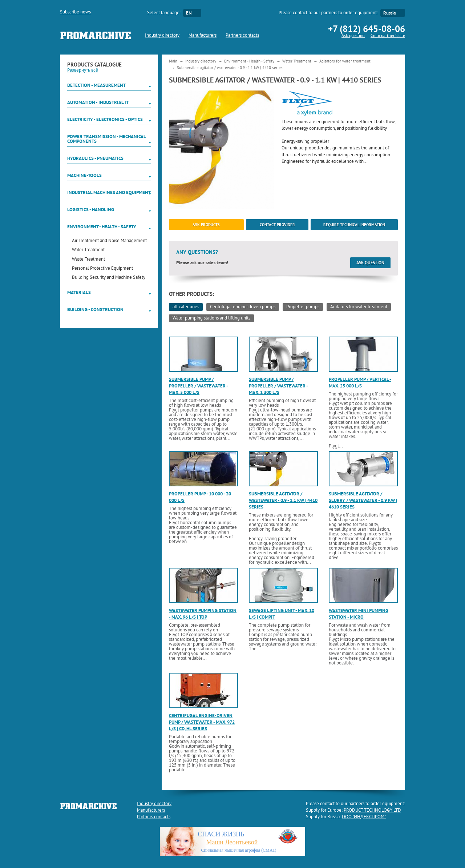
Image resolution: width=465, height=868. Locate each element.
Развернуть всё (83, 71)
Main (173, 61)
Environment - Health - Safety (102, 227)
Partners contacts (242, 36)
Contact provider (277, 225)
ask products (206, 225)
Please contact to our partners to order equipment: (328, 13)
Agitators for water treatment (345, 61)
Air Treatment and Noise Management (109, 241)
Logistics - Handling (91, 210)
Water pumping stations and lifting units (211, 318)
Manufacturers (203, 36)
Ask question (353, 36)
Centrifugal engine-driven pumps (243, 307)
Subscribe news (75, 12)
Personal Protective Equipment (102, 269)
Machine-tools (84, 175)
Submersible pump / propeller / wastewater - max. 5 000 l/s (199, 386)
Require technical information (354, 225)
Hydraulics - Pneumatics (95, 158)
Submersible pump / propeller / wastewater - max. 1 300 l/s (278, 386)
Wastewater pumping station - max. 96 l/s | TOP (203, 614)
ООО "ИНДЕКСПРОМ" (364, 817)
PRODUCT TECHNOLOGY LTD (372, 811)
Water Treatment (88, 250)
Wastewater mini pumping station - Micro (359, 614)
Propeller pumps (303, 307)
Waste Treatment (88, 260)
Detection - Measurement (96, 85)
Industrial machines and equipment (109, 192)
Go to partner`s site (388, 36)
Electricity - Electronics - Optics (105, 119)
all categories (186, 307)
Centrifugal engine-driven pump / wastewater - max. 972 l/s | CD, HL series (202, 722)
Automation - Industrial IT (98, 102)
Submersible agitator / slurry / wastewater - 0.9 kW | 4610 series (363, 500)
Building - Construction (95, 310)
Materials (79, 292)
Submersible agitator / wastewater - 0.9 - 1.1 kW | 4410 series (283, 500)
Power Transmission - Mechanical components (106, 139)
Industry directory (162, 36)
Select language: (164, 13)
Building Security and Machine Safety (109, 278)
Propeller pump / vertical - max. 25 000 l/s (360, 383)
